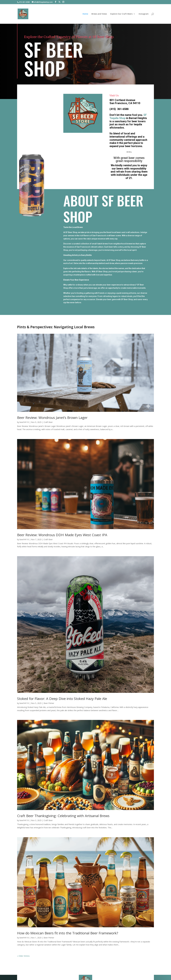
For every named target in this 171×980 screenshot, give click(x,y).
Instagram (144, 14)
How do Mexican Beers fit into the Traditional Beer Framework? (68, 933)
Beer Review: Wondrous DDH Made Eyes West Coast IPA (62, 535)
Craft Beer (48, 422)
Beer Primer (49, 703)
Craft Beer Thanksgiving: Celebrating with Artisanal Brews (63, 816)
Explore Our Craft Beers (121, 14)
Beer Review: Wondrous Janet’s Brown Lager (52, 418)
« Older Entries (23, 956)
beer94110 (24, 422)
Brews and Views (99, 14)
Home (85, 14)
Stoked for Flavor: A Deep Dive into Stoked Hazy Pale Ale (62, 699)
